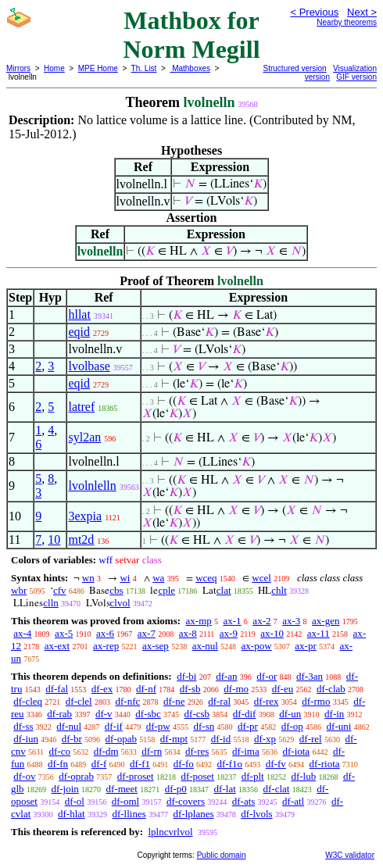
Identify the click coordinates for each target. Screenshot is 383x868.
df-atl (293, 801)
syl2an (84, 437)
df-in (334, 714)
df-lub (303, 776)
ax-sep (156, 646)
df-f (99, 764)
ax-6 (105, 633)
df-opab (121, 739)
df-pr (248, 726)
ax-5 (64, 633)
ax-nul (205, 646)
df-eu (283, 689)
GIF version (356, 77)
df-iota (296, 751)
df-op (292, 726)
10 (54, 539)
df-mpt (174, 739)
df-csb (197, 714)
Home (54, 68)
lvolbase (89, 366)
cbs (116, 590)
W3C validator (350, 855)
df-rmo (316, 701)
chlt (279, 590)
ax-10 (272, 633)
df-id (221, 739)
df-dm (106, 751)
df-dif (245, 714)
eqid (79, 332)
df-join (64, 789)
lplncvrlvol (170, 832)
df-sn (204, 726)
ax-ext (57, 646)
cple (166, 590)
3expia (85, 516)
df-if (114, 726)
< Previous (314, 12)
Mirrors (18, 68)
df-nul (69, 726)
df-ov (24, 776)
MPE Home (98, 68)
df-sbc (148, 714)
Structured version (295, 68)
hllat (79, 314)
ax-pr (305, 646)
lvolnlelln (92, 486)
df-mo (236, 689)
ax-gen (326, 621)
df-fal (57, 689)
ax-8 (188, 633)
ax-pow (257, 646)
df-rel (311, 739)
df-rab (59, 714)
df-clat (277, 789)
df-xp (265, 739)
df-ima (246, 751)
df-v (104, 714)
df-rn (152, 751)
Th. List (144, 68)
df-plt (253, 776)
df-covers (186, 801)
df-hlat (72, 814)
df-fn (58, 764)
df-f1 (140, 764)
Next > (362, 12)
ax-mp (199, 621)
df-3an (310, 676)
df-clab (331, 689)
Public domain (222, 855)
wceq (206, 578)
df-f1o (230, 764)
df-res (197, 751)
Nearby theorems (347, 22)
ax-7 (147, 633)
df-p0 (176, 789)
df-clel (79, 701)
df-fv (276, 764)
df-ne (174, 701)
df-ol (75, 801)
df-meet (122, 789)
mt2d (81, 539)
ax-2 (261, 621)
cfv (60, 590)
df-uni (339, 726)
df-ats (244, 801)
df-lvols (256, 814)
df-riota (325, 764)
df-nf (146, 689)
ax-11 (319, 633)
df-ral (219, 701)
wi (125, 578)
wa (158, 578)
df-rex (267, 701)
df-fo (184, 764)
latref (81, 407)
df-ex (102, 689)
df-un (290, 714)
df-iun (26, 739)
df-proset (136, 776)
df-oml (125, 801)
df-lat (225, 789)
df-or (267, 676)
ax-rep (106, 646)
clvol (120, 603)
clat (224, 590)
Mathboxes (190, 68)
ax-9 (229, 633)
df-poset (197, 776)
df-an (226, 676)
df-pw (158, 726)
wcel (261, 578)
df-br (72, 739)
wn (88, 578)
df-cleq (28, 701)
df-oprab (76, 776)
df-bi (186, 676)
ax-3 (291, 621)
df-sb (190, 689)
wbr (19, 590)
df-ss (23, 726)
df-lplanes (194, 814)
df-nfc (127, 701)
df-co (60, 751)
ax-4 (22, 633)
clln (51, 603)
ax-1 (233, 621)
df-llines (129, 814)
